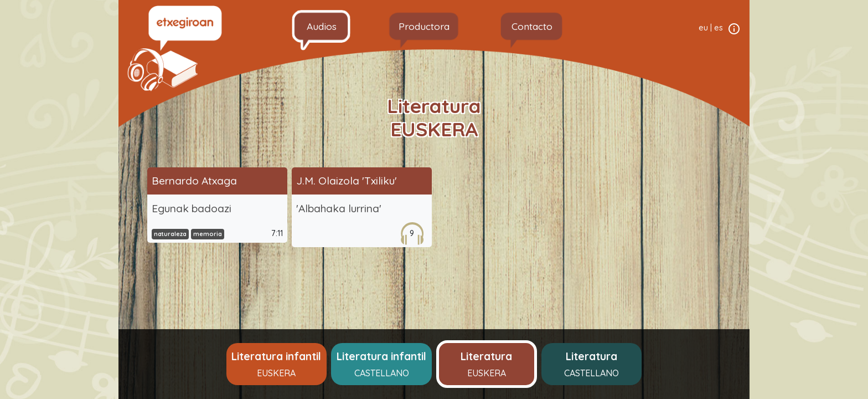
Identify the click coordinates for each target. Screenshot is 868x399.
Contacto (532, 26)
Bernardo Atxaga (194, 181)
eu (703, 28)
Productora (424, 26)
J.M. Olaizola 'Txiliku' (347, 181)
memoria (208, 234)
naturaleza (170, 234)
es (719, 28)
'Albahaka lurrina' (339, 208)
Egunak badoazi (192, 208)
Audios (322, 26)
